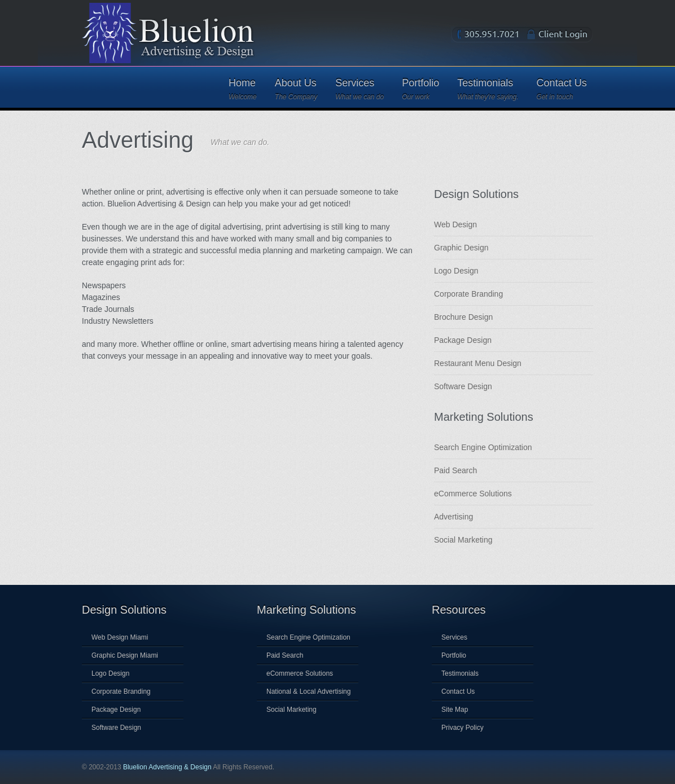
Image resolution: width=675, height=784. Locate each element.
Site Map (455, 710)
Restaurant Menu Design (478, 363)
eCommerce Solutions (473, 494)
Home (243, 89)
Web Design (455, 224)
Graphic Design (461, 248)
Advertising (453, 517)
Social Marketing (463, 540)
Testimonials (488, 89)
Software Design (463, 386)
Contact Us (562, 89)
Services (360, 89)
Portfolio (420, 89)
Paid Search (455, 470)
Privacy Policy (463, 728)
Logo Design (456, 271)
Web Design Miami (120, 637)
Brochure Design (463, 317)
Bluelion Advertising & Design (167, 767)
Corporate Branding (468, 294)
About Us (296, 89)
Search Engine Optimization (483, 447)
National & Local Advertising (308, 691)
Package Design (463, 340)
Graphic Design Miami (125, 655)
